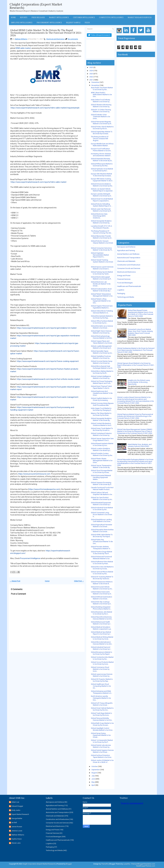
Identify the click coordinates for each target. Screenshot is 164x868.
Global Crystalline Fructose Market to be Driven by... (101, 357)
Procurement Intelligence (49, 23)
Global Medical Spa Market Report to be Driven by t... (101, 633)
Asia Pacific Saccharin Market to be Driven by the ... (102, 89)
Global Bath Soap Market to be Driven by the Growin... (102, 724)
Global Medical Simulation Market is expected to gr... (101, 628)
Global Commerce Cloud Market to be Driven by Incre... (100, 669)
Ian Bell (14, 822)
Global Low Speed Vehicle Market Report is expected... (102, 190)
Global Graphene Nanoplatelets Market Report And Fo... (100, 255)
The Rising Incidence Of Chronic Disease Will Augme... (100, 139)
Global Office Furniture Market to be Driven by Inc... (102, 322)
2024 (91, 71)
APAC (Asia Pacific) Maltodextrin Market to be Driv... (101, 95)
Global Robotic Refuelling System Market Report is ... (102, 205)
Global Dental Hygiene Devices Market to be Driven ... (102, 751)
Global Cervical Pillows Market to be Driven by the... (102, 573)
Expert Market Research (20, 814)
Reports (24, 17)
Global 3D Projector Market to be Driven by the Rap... (102, 680)
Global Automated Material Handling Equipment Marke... (101, 477)
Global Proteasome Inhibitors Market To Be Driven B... (102, 583)
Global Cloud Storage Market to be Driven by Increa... (102, 471)
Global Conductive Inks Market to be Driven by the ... (102, 658)
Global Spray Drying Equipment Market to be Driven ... (101, 735)
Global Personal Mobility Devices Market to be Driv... (102, 719)
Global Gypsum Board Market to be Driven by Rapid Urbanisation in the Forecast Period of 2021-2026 (136, 365)
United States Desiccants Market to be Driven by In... (102, 593)
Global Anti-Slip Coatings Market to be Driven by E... (101, 603)
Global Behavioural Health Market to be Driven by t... (101, 623)
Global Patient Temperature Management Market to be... (102, 295)
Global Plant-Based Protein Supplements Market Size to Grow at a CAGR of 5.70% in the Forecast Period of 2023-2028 (140, 313)
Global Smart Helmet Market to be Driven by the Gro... (102, 709)
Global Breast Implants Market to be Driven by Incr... (102, 444)
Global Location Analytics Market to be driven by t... (101, 449)
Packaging (121, 293)
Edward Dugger (17, 806)
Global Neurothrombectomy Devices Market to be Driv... (102, 618)
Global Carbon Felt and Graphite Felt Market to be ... (102, 493)
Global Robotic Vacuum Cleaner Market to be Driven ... (102, 243)
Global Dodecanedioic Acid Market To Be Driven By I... (101, 290)
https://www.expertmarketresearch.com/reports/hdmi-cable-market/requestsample (45, 108)
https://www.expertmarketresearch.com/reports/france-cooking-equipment (48, 361)
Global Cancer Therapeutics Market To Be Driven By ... (101, 466)
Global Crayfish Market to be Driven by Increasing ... (101, 399)
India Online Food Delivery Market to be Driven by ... (101, 101)
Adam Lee (15, 802)
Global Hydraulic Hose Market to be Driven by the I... (102, 170)
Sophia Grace (17, 839)
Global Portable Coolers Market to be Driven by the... (102, 454)
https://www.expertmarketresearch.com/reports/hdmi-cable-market (39, 182)
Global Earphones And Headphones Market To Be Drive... (102, 393)
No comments (73, 39)
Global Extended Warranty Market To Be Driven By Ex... (102, 160)
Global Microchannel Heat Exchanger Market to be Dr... (102, 367)
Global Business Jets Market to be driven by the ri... (102, 613)
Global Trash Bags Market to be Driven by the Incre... (101, 714)
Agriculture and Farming (126, 250)
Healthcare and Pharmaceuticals (129, 286)
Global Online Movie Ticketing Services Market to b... (102, 312)
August (94, 773)
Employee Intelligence (22, 23)
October (94, 766)
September (96, 770)
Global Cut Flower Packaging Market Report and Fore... (102, 382)
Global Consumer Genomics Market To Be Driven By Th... (102, 249)
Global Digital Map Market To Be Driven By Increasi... (102, 133)
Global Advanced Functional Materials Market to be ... (101, 558)
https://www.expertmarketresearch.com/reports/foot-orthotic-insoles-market (48, 379)
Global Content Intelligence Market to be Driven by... (101, 377)
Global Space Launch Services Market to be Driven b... (102, 268)
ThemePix (105, 864)
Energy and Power (124, 276)
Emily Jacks (16, 810)
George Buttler (17, 818)
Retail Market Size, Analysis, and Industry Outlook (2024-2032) (140, 445)
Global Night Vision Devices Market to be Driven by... (101, 332)
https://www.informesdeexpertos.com (44, 489)
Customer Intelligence (84, 17)
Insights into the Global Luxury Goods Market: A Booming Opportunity (139, 382)
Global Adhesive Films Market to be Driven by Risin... (102, 563)
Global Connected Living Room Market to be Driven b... (102, 515)
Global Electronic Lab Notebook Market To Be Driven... (101, 284)
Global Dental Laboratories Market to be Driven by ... (101, 746)
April (93, 785)
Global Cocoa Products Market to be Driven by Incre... (102, 663)
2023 (91, 74)
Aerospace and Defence (126, 247)
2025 (91, 67)
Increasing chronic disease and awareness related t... (101, 155)
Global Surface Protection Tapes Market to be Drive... (102, 756)
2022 (91, 77)
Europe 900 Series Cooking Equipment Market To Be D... (102, 180)
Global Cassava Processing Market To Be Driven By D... (102, 483)
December (95, 82)
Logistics (121, 290)
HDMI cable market (23, 48)
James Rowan (17, 827)
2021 (91, 80)
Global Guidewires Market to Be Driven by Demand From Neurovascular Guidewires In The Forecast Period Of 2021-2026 (136, 350)
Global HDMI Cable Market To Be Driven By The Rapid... (102, 536)
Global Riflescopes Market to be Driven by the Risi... (102, 165)
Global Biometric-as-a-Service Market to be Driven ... (102, 327)
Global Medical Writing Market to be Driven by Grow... (102, 638)
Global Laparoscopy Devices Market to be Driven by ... (102, 675)
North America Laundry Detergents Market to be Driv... (101, 698)
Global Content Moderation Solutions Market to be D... (102, 424)
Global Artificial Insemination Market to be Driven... (102, 598)
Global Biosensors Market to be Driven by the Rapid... (102, 653)
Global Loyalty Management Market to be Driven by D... (101, 347)
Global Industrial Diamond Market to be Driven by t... (101, 648)
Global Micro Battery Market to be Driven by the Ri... (102, 372)
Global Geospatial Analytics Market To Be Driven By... (101, 419)
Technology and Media (126, 297)
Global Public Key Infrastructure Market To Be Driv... (102, 542)
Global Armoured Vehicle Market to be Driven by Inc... (102, 588)
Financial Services (124, 279)
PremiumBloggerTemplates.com (143, 864)
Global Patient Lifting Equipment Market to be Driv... (101, 301)
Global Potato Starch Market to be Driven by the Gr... (102, 128)
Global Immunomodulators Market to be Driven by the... (102, 185)
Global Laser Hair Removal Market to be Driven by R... (101, 210)
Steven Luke (16, 843)
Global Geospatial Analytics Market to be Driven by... (101, 222)
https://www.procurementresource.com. (34, 474)
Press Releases (38, 17)
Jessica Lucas (17, 831)
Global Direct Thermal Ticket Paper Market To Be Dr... (101, 387)
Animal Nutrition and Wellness (128, 254)
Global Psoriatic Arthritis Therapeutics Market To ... (101, 548)
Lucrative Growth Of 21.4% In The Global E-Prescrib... (101, 227)
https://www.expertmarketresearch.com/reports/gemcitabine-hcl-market (47, 328)
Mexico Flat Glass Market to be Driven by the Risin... (101, 414)
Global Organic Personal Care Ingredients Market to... (102, 307)
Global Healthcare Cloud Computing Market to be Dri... (101, 686)
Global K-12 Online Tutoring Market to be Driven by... (101, 111)
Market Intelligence (59, 17)
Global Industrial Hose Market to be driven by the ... (102, 509)
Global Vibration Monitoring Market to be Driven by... (101, 106)
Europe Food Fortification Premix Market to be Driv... (101, 150)
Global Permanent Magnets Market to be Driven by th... (102, 123)
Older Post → (79, 581)
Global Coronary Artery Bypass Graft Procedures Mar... (102, 404)
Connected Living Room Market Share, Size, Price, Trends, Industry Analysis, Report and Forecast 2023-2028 (140, 332)
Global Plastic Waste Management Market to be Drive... (102, 460)
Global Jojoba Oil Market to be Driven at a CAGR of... (102, 761)
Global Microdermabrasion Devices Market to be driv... (102, 643)
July (93, 776)
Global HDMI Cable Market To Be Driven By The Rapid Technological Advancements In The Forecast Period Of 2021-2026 (46, 33)
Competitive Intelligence (111, 17)
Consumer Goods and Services (129, 268)
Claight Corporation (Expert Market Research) (36, 6)
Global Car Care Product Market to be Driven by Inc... (102, 498)
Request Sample (73, 23)
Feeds (87, 23)
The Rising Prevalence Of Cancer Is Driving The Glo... (102, 232)
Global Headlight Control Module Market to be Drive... (102, 729)
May (93, 782)
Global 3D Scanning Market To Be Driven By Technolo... (102, 578)
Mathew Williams (21, 39)
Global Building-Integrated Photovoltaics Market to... (101, 608)
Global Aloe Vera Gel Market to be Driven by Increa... (102, 568)
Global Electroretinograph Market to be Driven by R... (101, 278)
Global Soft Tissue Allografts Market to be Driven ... (102, 704)
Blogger (69, 864)
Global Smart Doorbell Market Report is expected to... (102, 200)
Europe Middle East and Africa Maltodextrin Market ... (102, 145)
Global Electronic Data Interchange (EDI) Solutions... (99, 216)
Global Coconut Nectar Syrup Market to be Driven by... (102, 362)
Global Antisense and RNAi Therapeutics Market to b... (102, 692)
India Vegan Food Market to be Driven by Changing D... (101, 409)
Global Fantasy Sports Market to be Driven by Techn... (102, 273)
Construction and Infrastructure (129, 265)
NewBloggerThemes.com (146, 866)
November (95, 85)
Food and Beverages (125, 283)
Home (13, 17)
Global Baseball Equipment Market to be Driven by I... (101, 504)
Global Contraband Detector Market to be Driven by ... (101, 434)
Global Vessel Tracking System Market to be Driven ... (102, 262)
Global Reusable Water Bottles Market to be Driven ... (102, 531)
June (93, 779)
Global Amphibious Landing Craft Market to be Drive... (101, 520)
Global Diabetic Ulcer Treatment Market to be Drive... (101, 117)
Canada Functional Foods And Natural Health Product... (102, 488)
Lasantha (127, 864)
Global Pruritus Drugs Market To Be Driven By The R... (102, 553)
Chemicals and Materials (126, 261)
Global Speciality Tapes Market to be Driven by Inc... (102, 352)
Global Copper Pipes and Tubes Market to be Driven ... (102, 342)
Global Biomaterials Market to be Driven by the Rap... (102, 317)
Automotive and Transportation (129, 258)
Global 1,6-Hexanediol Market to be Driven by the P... (102, 741)
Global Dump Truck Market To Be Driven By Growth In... (102, 429)
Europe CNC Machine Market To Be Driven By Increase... (101, 175)
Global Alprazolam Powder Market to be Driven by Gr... (102, 237)
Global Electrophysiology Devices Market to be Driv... (102, 337)
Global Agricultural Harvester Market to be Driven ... (102, 526)
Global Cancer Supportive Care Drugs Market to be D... (102, 439)
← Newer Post (15, 581)
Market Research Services (140, 17)
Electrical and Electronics (55, 39)
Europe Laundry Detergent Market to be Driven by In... (102, 195)
